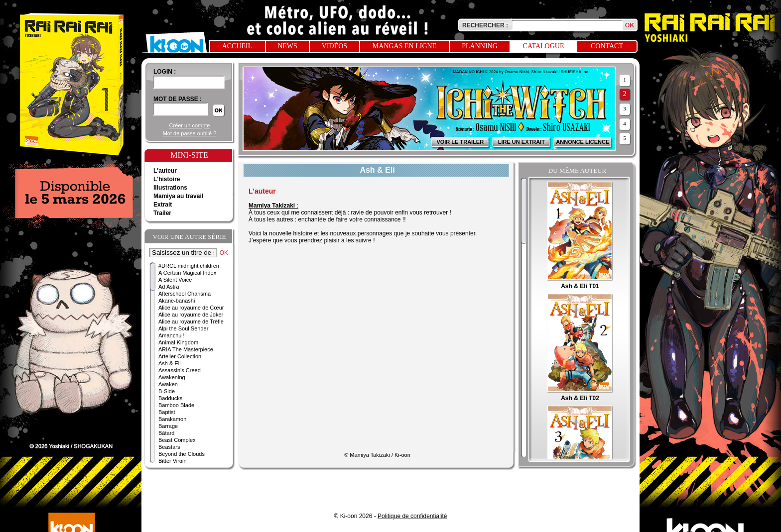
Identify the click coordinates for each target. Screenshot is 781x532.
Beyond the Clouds (182, 454)
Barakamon (172, 419)
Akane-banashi (177, 301)
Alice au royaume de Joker (191, 315)
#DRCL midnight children (189, 266)
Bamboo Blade (176, 405)
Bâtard (166, 433)
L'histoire (167, 179)
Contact (607, 46)
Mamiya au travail (178, 196)
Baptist (167, 412)
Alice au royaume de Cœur (191, 308)
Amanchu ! (172, 335)
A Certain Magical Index (187, 273)
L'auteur (165, 171)
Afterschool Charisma (185, 294)
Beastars (169, 447)
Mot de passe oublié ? (190, 133)
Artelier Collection (180, 356)
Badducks (170, 398)
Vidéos (334, 46)
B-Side (167, 391)
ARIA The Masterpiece (186, 349)
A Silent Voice (175, 280)
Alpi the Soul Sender (183, 328)
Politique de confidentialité (412, 516)
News (287, 46)
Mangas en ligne (404, 46)
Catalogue (544, 46)
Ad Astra (169, 287)
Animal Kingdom (178, 342)
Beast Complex (177, 440)
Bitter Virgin (173, 461)
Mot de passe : (178, 99)
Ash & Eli (170, 363)
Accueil (237, 46)
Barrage (168, 426)
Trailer (162, 213)
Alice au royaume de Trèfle (191, 321)
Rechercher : (485, 25)
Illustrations (170, 188)
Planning (480, 46)
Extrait (163, 205)
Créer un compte (190, 125)
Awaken (168, 384)
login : (165, 72)
